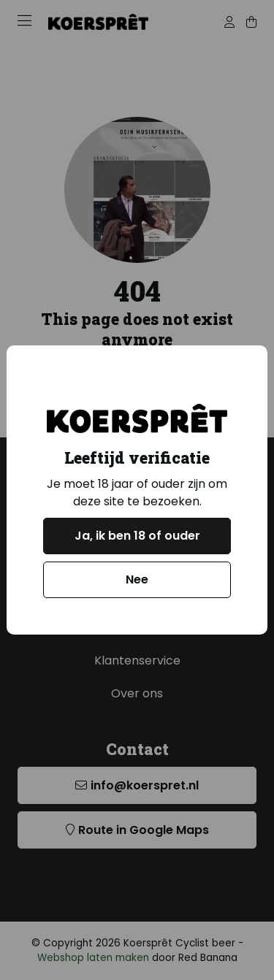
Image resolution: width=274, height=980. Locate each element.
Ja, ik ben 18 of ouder (137, 536)
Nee (137, 579)
